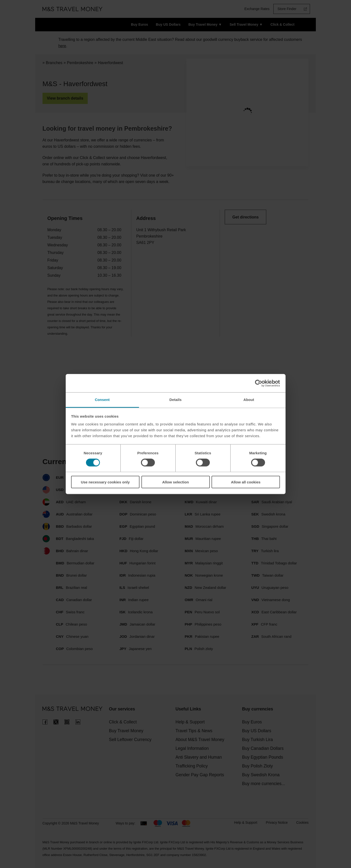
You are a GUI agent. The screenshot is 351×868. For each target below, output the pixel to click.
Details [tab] (176, 400)
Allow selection (175, 482)
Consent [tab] (102, 400)
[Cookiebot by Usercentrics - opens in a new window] (259, 383)
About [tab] (249, 400)
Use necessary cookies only (105, 482)
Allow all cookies (246, 482)
